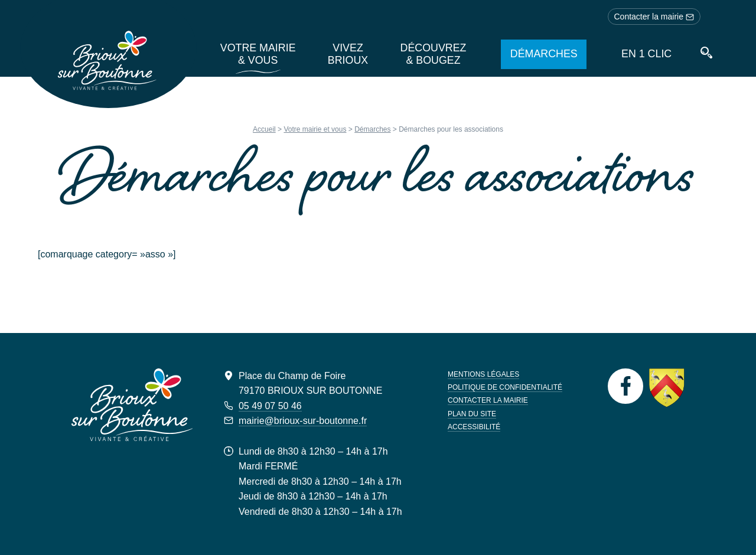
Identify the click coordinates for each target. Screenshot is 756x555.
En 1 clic (647, 54)
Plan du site (472, 414)
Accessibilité (474, 427)
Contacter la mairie (654, 17)
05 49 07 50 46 (270, 406)
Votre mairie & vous (255, 54)
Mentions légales (483, 374)
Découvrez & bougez (434, 54)
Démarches (543, 54)
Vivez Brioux (346, 54)
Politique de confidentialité (505, 387)
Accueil (264, 129)
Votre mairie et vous (315, 129)
